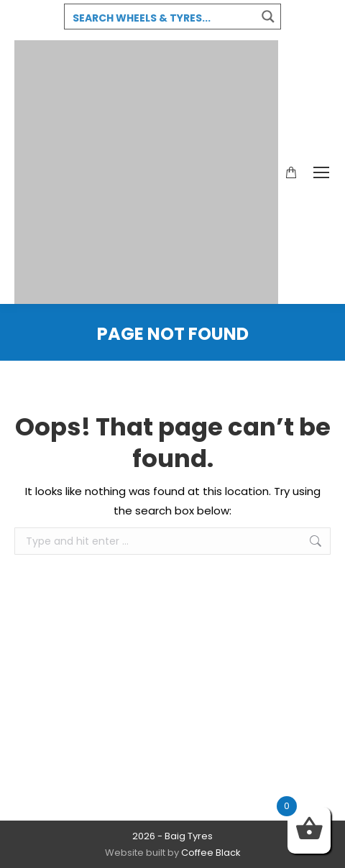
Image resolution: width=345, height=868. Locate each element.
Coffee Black (211, 853)
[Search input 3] (161, 17)
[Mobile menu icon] (321, 172)
